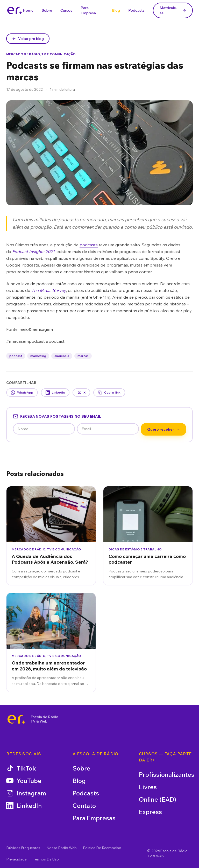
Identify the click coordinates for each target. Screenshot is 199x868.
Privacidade (16, 859)
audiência (62, 356)
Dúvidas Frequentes (23, 848)
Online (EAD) (158, 799)
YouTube (24, 781)
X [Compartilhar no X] (81, 393)
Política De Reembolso (102, 848)
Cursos (66, 10)
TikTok (21, 768)
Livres (148, 787)
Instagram (26, 793)
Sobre (47, 10)
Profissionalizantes (167, 774)
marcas (83, 356)
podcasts (89, 245)
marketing (38, 356)
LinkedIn (24, 806)
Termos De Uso (46, 859)
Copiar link (109, 393)
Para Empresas (94, 818)
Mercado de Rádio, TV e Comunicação (41, 54)
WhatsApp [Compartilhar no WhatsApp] (22, 393)
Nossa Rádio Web (62, 848)
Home (28, 10)
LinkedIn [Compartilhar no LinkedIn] (55, 393)
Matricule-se (173, 10)
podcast (16, 356)
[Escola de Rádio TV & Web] (16, 719)
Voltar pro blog (28, 39)
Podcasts (136, 10)
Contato (84, 806)
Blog (116, 10)
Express (150, 812)
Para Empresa (88, 10)
